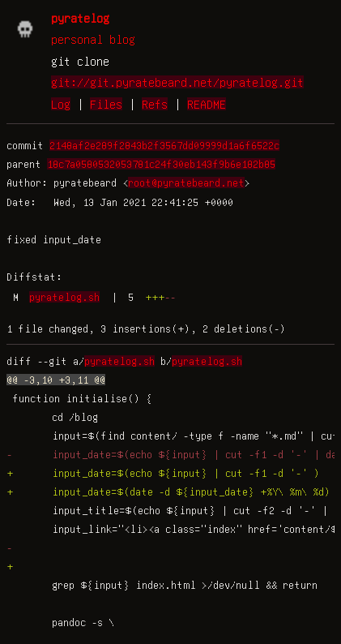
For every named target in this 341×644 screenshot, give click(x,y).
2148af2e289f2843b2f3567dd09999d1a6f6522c (164, 145)
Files (106, 104)
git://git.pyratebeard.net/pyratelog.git (177, 82)
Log (61, 104)
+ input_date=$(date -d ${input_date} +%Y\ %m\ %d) (168, 492)
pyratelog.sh (64, 297)
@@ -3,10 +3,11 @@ (56, 380)
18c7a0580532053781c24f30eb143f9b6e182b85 (161, 164)
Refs (155, 104)
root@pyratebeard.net (186, 182)
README (207, 104)
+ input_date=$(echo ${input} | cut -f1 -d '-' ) (163, 473)
